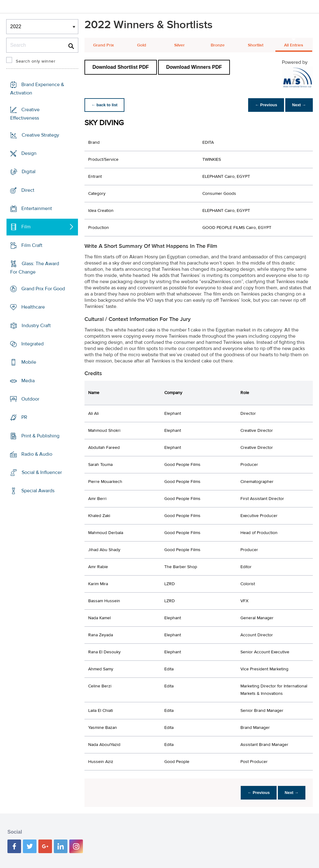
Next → (298, 105)
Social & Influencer (42, 472)
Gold (142, 45)
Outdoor (30, 399)
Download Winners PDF (194, 67)
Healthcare (33, 307)
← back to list (105, 105)
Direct (28, 190)
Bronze (218, 45)
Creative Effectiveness (25, 114)
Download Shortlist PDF (121, 67)
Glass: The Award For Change (35, 268)
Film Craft (32, 245)
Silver (179, 45)
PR (24, 417)
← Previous (265, 105)
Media (28, 380)
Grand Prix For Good (43, 289)
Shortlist (256, 45)
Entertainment (37, 208)
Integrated (32, 344)
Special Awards (38, 491)
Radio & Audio (37, 454)
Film (26, 227)
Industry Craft (36, 326)
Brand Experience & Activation (37, 89)
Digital (29, 172)
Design (29, 153)
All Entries (294, 45)
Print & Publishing (40, 436)
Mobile (29, 362)
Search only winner (36, 61)
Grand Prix (103, 45)
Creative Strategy (40, 135)
